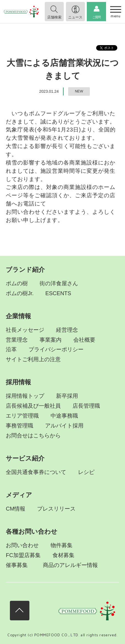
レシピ (86, 472)
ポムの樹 (17, 283)
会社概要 (84, 340)
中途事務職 (64, 416)
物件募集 (62, 545)
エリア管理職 (22, 416)
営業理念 (17, 340)
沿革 (11, 349)
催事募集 (17, 565)
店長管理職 (86, 406)
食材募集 (63, 555)
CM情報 (16, 509)
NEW (79, 91)
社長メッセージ (25, 330)
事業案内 (51, 340)
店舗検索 (54, 17)
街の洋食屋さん (59, 283)
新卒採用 (67, 396)
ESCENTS (58, 293)
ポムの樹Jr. (20, 293)
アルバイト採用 (64, 426)
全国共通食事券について (36, 472)
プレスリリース (56, 509)
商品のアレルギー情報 (70, 565)
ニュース (75, 17)
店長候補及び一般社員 (33, 406)
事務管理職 (20, 426)
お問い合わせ (22, 545)
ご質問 (96, 17)
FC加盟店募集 (23, 555)
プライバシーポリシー (56, 349)
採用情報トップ (25, 396)
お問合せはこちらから (33, 435)
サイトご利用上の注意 (33, 359)
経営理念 (67, 330)
